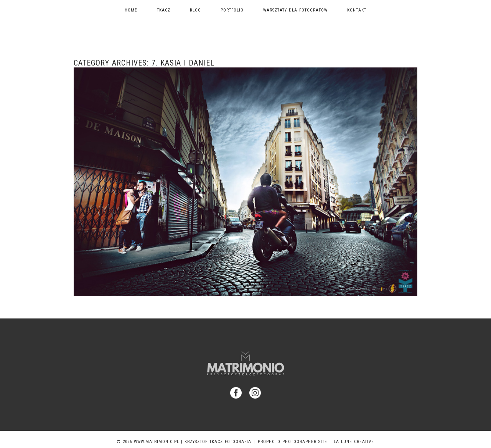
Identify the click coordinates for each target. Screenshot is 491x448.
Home (131, 10)
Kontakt (357, 10)
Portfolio (232, 10)
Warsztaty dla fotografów (295, 10)
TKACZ (164, 10)
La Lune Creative (354, 442)
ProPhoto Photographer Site (292, 442)
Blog (195, 10)
